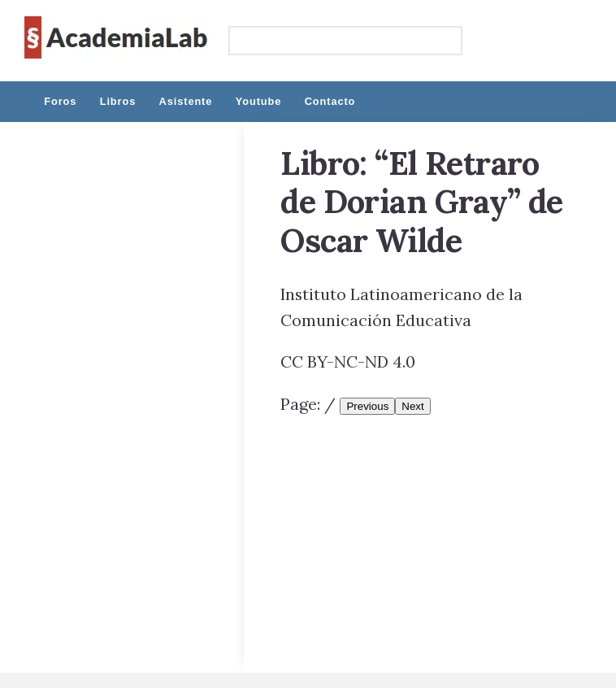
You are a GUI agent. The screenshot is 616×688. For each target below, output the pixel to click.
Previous (367, 406)
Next (412, 406)
